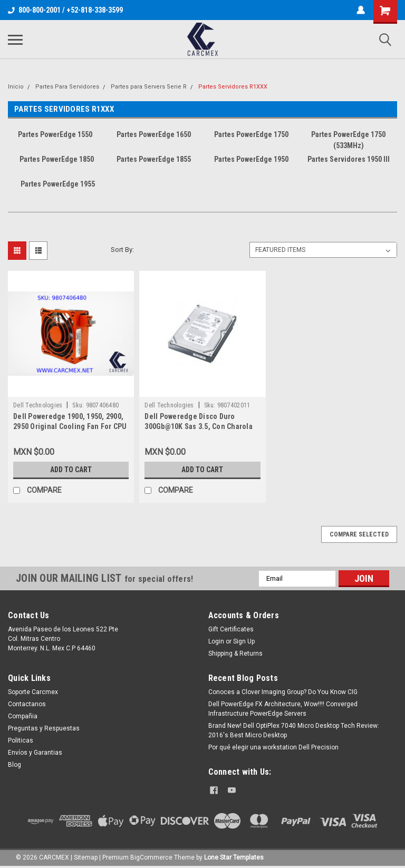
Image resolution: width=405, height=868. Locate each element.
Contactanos (27, 704)
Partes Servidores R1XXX (233, 87)
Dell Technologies (38, 405)
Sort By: (122, 250)
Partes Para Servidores (67, 87)
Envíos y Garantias (35, 753)
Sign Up (244, 641)
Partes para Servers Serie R (149, 87)
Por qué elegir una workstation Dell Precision (273, 747)
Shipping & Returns (235, 654)
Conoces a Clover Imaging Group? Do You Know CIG (283, 692)
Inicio (16, 87)
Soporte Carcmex (33, 692)
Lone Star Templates (234, 857)
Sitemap (86, 857)
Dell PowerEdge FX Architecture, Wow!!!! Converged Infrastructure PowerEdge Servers (283, 709)
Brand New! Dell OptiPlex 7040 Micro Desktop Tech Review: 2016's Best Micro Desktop (294, 730)
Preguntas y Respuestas (44, 728)
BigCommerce (151, 857)
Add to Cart (71, 470)
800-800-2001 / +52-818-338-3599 (65, 10)
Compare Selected (359, 534)
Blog (15, 765)
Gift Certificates (231, 629)
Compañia (23, 716)
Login (216, 641)
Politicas (21, 740)
